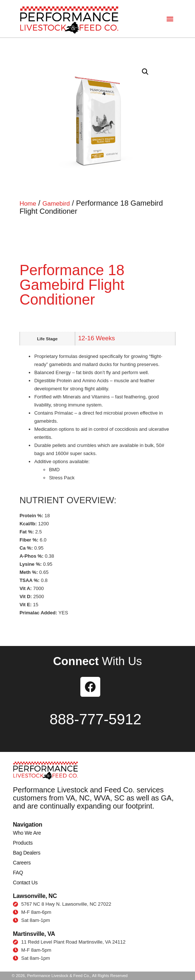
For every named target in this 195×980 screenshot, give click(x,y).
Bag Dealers (27, 853)
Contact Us (25, 883)
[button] (170, 19)
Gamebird (56, 204)
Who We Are (27, 833)
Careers (22, 863)
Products (23, 843)
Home (28, 204)
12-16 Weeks (97, 338)
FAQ (18, 873)
